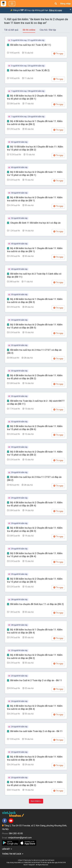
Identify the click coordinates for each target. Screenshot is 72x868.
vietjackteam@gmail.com (20, 838)
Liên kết (7, 849)
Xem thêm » (36, 801)
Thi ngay (58, 54)
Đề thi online (29, 30)
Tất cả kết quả (11, 30)
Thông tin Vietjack (13, 854)
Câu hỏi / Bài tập (48, 30)
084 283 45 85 (16, 833)
